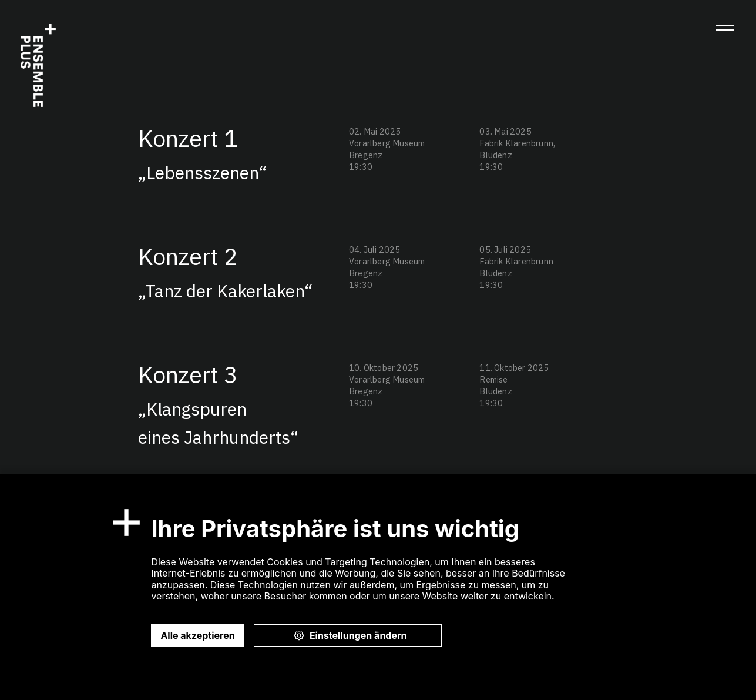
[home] (38, 65)
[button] (725, 29)
